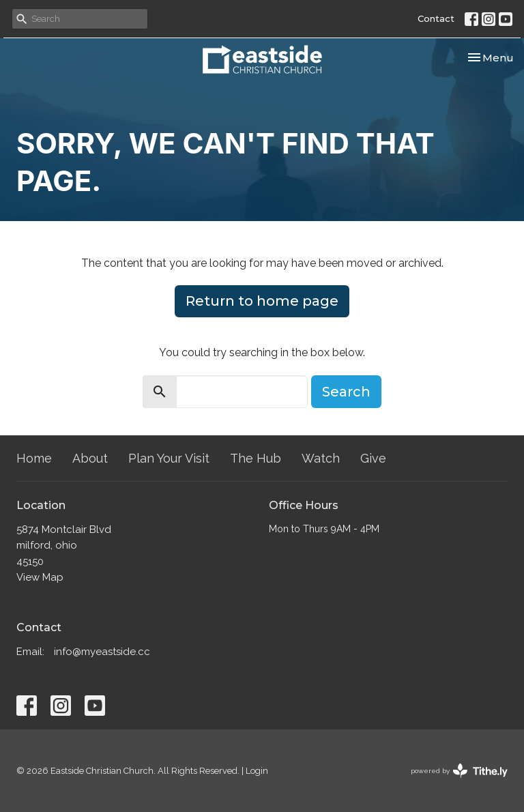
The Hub (256, 458)
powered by (459, 771)
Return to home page (262, 301)
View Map (40, 577)
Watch (321, 458)
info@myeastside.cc (102, 652)
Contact (436, 18)
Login (257, 771)
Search (346, 392)
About (90, 458)
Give (373, 458)
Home (34, 458)
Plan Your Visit (169, 458)
